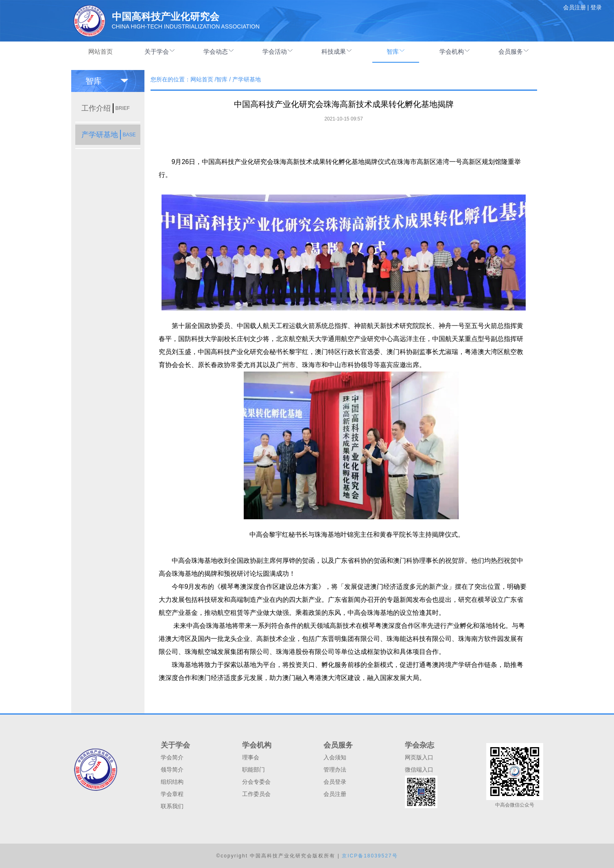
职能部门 (253, 770)
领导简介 (172, 770)
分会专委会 (256, 782)
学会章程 (172, 794)
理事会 (251, 757)
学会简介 (172, 757)
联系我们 (172, 806)
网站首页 (101, 51)
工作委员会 (256, 794)
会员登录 (335, 782)
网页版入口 (419, 757)
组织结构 (172, 782)
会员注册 (335, 794)
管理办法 (335, 770)
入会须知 (335, 757)
